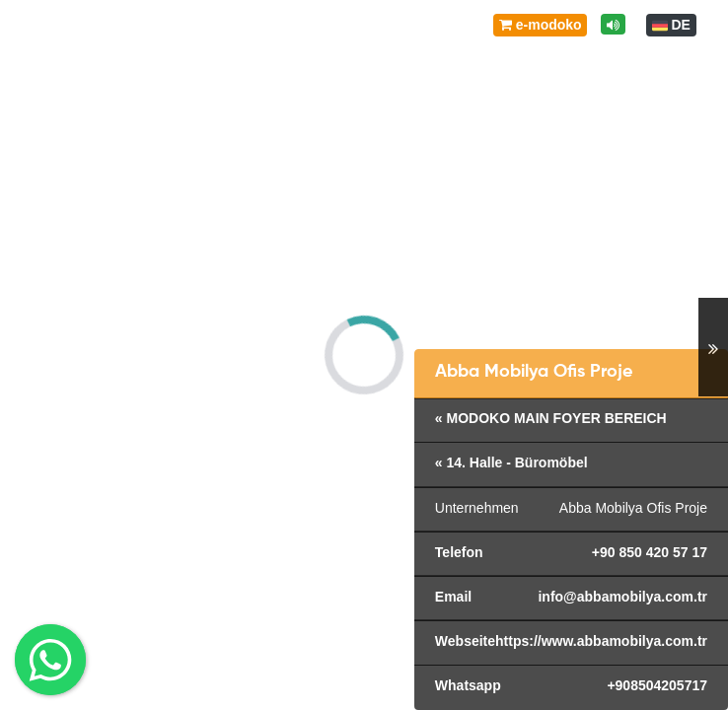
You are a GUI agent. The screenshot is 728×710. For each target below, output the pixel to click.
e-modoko (541, 25)
